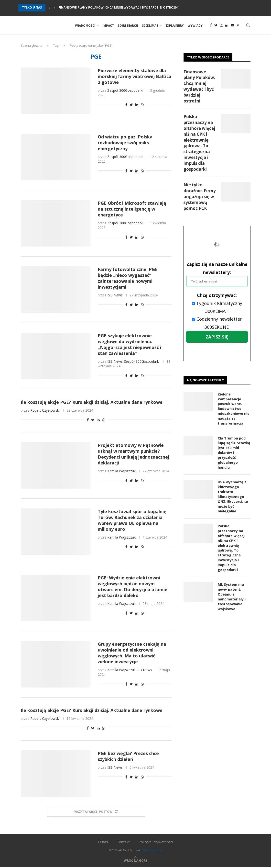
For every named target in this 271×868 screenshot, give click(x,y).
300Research (128, 26)
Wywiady (195, 26)
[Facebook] (211, 26)
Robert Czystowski (45, 411)
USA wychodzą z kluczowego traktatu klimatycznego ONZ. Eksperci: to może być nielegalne (233, 497)
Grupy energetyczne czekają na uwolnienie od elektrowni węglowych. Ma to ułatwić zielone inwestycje (132, 654)
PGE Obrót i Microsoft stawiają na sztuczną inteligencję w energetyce (132, 210)
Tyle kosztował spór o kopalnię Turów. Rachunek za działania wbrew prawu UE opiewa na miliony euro (132, 521)
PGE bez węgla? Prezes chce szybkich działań (128, 757)
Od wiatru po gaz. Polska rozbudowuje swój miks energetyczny (125, 143)
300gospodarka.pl (152, 851)
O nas (103, 843)
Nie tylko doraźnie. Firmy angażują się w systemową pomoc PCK (200, 197)
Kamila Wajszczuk (121, 472)
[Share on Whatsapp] (142, 105)
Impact (108, 26)
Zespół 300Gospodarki (125, 91)
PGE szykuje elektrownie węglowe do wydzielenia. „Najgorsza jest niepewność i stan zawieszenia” (130, 345)
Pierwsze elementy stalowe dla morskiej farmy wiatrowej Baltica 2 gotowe (135, 77)
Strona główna (32, 46)
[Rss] (238, 26)
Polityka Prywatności (156, 843)
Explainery (175, 26)
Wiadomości (85, 26)
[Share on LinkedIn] (137, 105)
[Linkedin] (227, 26)
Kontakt (123, 843)
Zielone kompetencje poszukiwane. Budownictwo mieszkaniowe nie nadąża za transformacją (234, 409)
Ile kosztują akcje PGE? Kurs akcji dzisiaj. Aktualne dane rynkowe (92, 403)
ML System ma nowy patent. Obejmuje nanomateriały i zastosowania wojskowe (232, 596)
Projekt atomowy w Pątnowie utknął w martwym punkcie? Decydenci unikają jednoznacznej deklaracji (133, 455)
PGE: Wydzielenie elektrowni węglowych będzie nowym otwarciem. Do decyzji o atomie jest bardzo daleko (133, 587)
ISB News (115, 296)
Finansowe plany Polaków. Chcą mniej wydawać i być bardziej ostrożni (119, 7)
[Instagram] (221, 26)
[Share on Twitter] (131, 105)
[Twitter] (216, 26)
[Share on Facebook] (126, 105)
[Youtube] (232, 26)
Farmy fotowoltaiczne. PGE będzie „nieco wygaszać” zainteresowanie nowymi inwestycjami (128, 279)
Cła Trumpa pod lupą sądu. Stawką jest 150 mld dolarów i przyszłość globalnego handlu (233, 453)
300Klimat (150, 26)
